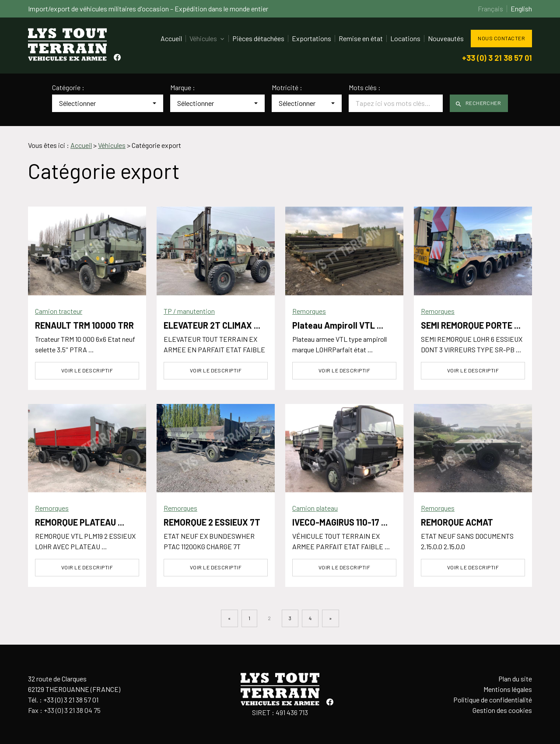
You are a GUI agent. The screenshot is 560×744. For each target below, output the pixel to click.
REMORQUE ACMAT (457, 522)
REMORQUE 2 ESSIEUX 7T (212, 522)
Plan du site (515, 679)
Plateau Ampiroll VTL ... (338, 325)
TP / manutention (189, 311)
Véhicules (203, 38)
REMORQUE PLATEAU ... (80, 522)
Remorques (309, 311)
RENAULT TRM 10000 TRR (84, 325)
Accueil (171, 38)
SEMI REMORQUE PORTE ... (471, 325)
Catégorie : (68, 88)
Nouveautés (446, 38)
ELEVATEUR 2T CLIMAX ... (212, 325)
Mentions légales (508, 689)
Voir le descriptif (87, 370)
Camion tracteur (59, 311)
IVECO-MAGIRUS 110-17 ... (340, 522)
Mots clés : (365, 88)
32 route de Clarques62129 (74, 684)
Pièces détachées (258, 38)
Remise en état (361, 38)
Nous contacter (501, 38)
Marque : (183, 88)
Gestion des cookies (502, 710)
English (521, 9)
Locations (405, 38)
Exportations (311, 38)
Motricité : (287, 88)
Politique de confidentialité (493, 700)
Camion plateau (315, 508)
